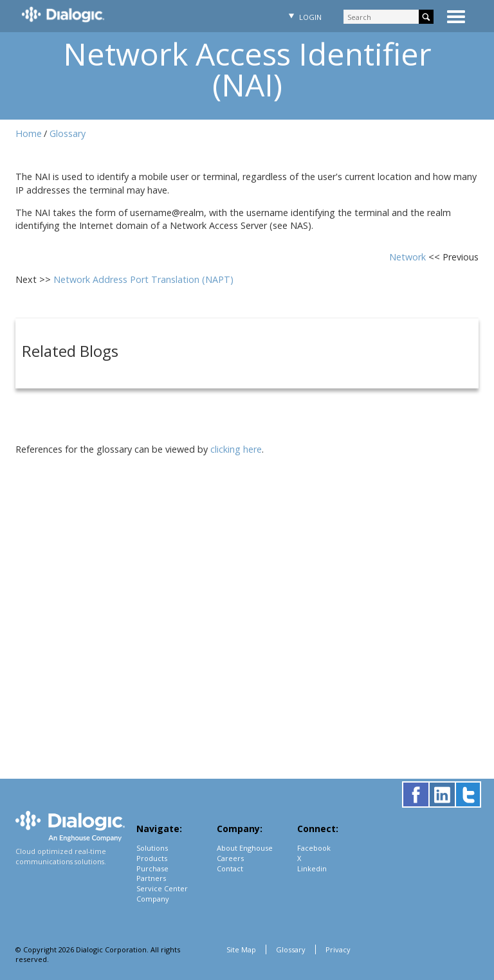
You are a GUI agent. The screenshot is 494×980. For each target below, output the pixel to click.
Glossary (68, 133)
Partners (151, 878)
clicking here (236, 449)
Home (29, 133)
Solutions (152, 848)
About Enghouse (245, 848)
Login (304, 17)
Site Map (241, 949)
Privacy (338, 949)
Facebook (314, 848)
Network (409, 257)
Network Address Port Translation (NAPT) (143, 279)
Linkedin (312, 868)
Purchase (152, 868)
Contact (230, 868)
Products (152, 858)
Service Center (162, 888)
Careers (230, 858)
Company (153, 899)
